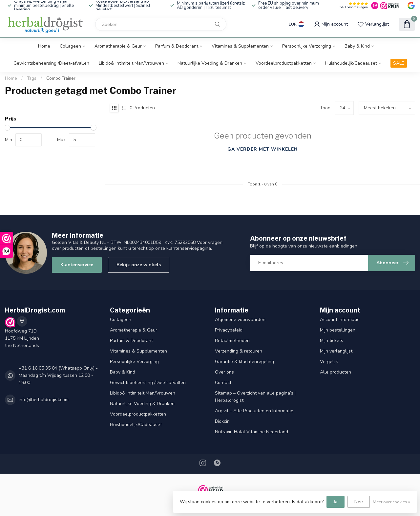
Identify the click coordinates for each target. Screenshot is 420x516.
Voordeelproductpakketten (284, 63)
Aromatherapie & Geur (118, 46)
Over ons (224, 372)
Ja (336, 502)
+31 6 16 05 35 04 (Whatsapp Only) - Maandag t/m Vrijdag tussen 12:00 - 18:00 (58, 375)
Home (44, 46)
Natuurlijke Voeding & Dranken (210, 63)
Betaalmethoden (232, 341)
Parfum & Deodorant (177, 46)
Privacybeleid (229, 330)
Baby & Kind (357, 46)
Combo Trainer (61, 78)
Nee (359, 502)
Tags (32, 78)
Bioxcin (222, 421)
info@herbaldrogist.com (44, 400)
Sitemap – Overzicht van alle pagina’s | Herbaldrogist (255, 397)
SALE (399, 63)
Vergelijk (329, 362)
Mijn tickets (332, 341)
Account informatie (340, 320)
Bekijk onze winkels (139, 265)
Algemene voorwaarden (240, 320)
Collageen (70, 46)
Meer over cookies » (391, 502)
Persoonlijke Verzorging (307, 46)
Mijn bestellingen (338, 330)
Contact (223, 383)
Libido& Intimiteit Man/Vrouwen (131, 63)
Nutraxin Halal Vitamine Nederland (252, 432)
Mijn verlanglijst (336, 351)
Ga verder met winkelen (262, 149)
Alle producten (336, 372)
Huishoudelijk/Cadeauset (351, 63)
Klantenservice (77, 265)
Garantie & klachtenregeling (244, 362)
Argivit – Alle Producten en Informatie (254, 411)
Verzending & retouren (239, 351)
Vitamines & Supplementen (240, 46)
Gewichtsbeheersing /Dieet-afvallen (51, 63)
